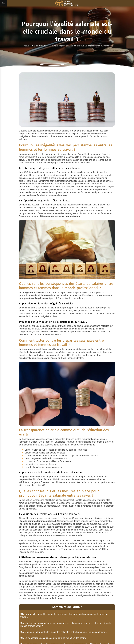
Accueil (27, 46)
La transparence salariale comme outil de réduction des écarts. (53, 638)
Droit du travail (40, 46)
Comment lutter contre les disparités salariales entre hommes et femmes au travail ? (64, 632)
